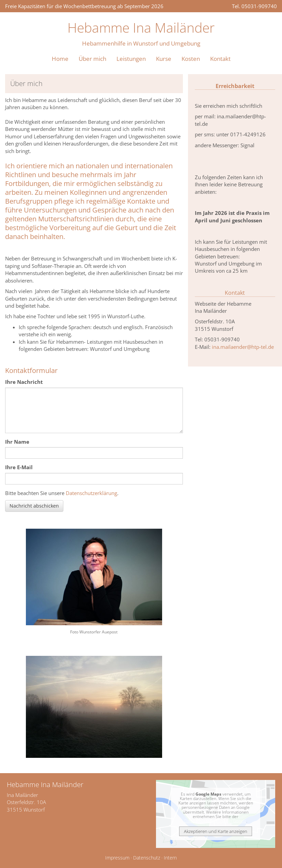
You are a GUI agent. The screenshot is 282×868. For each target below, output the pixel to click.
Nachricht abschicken (34, 506)
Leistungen (131, 59)
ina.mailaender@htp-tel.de (243, 347)
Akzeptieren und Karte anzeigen (216, 831)
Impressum (117, 858)
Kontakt (220, 59)
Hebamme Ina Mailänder (141, 27)
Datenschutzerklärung (91, 493)
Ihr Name (17, 442)
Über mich (92, 59)
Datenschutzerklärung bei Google (215, 821)
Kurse (164, 59)
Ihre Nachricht (24, 382)
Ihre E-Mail (19, 467)
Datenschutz (147, 858)
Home (60, 59)
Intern (170, 858)
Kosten (191, 59)
